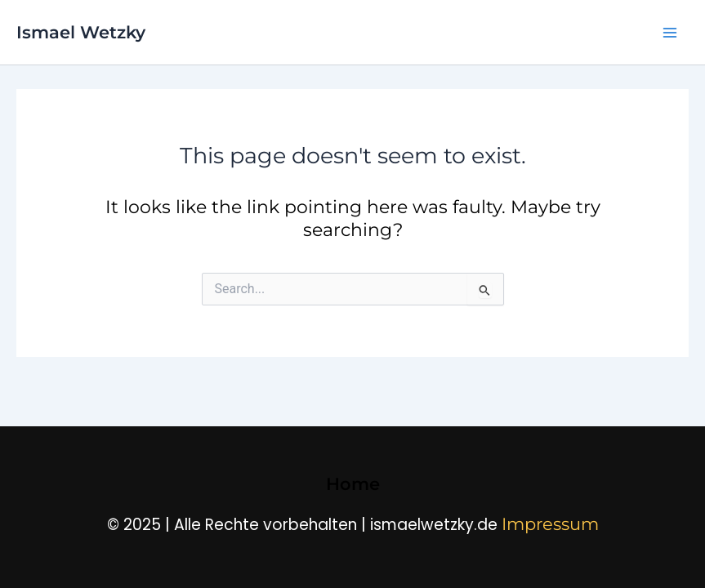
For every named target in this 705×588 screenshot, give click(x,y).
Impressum (550, 524)
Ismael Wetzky (81, 32)
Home (353, 484)
